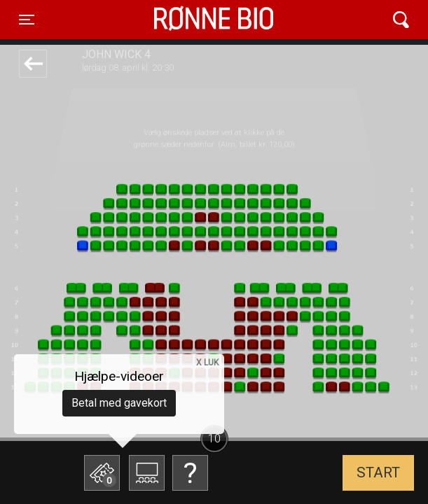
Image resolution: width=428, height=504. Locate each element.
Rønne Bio (192, 20)
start (378, 472)
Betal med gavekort (119, 403)
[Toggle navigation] (27, 20)
